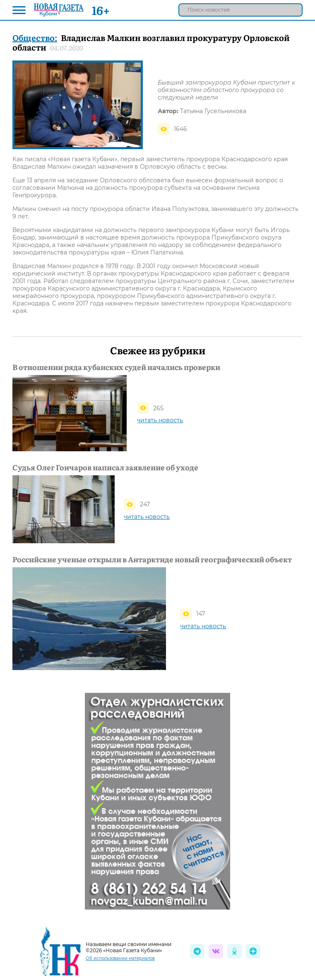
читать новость (160, 420)
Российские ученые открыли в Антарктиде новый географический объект (152, 559)
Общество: (35, 37)
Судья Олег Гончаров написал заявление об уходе (105, 467)
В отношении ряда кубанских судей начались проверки (116, 367)
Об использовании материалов (120, 958)
